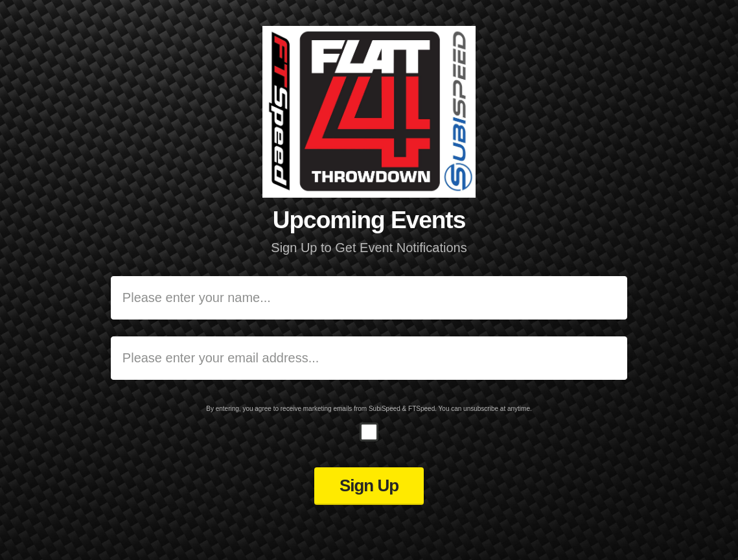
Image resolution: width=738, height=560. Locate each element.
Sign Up (369, 485)
